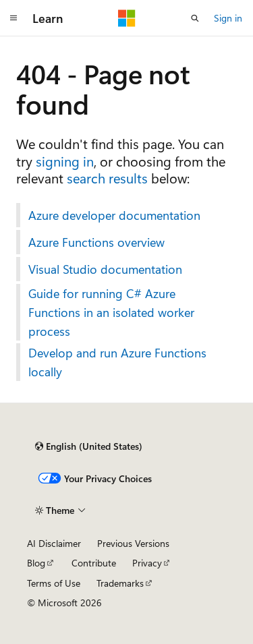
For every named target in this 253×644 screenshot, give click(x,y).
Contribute (94, 563)
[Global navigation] (13, 18)
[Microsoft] (127, 18)
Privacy (147, 563)
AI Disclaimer (54, 543)
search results (107, 178)
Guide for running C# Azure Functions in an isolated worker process (111, 312)
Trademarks (120, 583)
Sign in (228, 18)
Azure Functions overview (96, 242)
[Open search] (195, 18)
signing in (65, 161)
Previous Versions (133, 543)
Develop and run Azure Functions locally (117, 362)
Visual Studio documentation (105, 269)
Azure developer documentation (114, 215)
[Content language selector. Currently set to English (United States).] (89, 446)
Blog (36, 563)
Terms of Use (54, 583)
